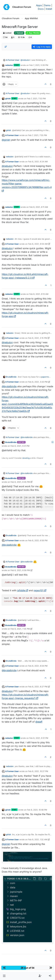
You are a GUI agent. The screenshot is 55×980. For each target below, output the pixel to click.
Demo (47, 5)
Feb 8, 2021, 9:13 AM (39, 294)
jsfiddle (23, 590)
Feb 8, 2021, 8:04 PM (38, 666)
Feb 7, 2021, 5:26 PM (39, 65)
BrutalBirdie (11, 377)
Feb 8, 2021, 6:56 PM (38, 540)
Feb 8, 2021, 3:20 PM (38, 382)
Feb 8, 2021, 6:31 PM (20, 446)
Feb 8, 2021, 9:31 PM (39, 738)
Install (49, 9)
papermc (45, 377)
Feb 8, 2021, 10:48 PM (37, 810)
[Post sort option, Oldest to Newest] (6, 47)
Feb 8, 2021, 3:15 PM (38, 338)
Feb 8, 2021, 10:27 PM (38, 771)
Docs (41, 9)
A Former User (13, 60)
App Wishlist (33, 33)
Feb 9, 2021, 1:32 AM (38, 839)
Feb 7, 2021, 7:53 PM (36, 98)
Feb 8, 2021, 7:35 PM (20, 629)
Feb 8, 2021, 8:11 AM (39, 207)
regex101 (40, 590)
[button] (4, 976)
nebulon (9, 65)
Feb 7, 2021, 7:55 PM (38, 135)
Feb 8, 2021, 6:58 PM (20, 570)
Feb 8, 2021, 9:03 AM (38, 244)
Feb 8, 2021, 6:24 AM (38, 162)
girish (8, 98)
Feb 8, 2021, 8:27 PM (38, 687)
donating (26, 458)
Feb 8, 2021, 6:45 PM (20, 482)
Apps (39, 5)
